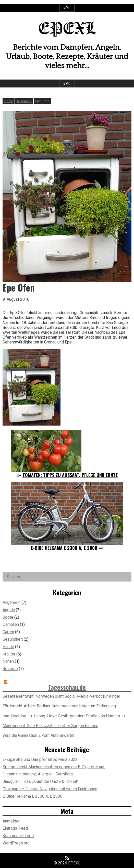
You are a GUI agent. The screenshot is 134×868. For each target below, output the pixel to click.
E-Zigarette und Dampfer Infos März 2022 (40, 759)
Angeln (9, 610)
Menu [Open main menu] (67, 84)
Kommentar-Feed (18, 836)
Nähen (8, 661)
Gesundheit (13, 639)
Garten (8, 632)
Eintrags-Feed (15, 828)
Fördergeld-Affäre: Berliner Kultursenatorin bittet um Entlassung (59, 706)
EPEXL (67, 29)
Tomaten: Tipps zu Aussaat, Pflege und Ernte (70, 475)
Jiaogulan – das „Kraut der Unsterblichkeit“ (40, 781)
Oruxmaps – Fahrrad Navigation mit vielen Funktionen (50, 789)
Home (9, 101)
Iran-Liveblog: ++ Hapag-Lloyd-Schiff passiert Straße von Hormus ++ (64, 716)
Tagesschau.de (67, 687)
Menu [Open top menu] (67, 8)
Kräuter (9, 654)
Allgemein (24, 101)
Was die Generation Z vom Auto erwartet (39, 735)
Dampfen (11, 624)
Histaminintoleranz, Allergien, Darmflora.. (38, 774)
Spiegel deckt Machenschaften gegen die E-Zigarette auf (54, 767)
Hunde (8, 647)
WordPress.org (16, 843)
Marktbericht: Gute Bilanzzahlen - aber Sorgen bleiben (50, 726)
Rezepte (10, 669)
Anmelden (11, 821)
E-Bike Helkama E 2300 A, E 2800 (64, 548)
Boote (8, 617)
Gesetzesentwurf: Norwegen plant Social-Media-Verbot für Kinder (61, 696)
